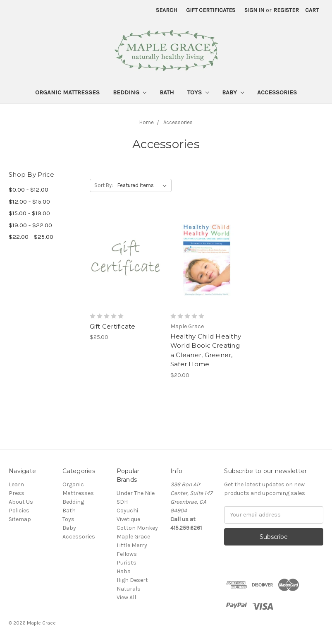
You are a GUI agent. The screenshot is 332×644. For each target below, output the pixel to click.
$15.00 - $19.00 (29, 213)
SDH (122, 502)
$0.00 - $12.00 (29, 190)
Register (286, 10)
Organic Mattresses (67, 92)
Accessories (277, 92)
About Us (21, 502)
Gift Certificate (113, 326)
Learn (16, 484)
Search (166, 10)
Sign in (254, 10)
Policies (19, 511)
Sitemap (20, 519)
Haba (124, 571)
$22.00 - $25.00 (31, 237)
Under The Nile (136, 493)
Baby (233, 92)
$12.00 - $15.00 (29, 202)
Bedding (130, 92)
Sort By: (104, 185)
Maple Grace (133, 537)
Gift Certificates (211, 10)
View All (126, 597)
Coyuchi (127, 511)
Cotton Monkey (137, 528)
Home (147, 122)
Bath (167, 92)
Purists (127, 563)
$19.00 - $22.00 (30, 225)
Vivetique (128, 519)
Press (17, 493)
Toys (198, 92)
